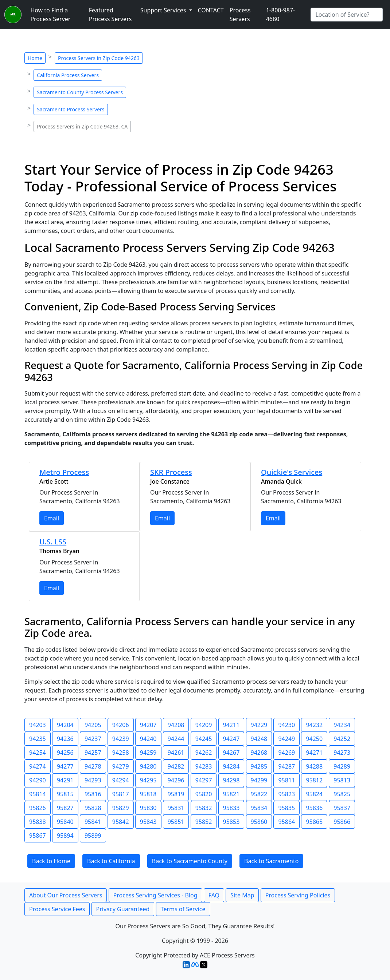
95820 (204, 794)
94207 (148, 725)
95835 (286, 808)
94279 (121, 766)
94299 (259, 780)
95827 (65, 808)
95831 (176, 808)
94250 (314, 739)
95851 (176, 822)
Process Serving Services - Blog (155, 895)
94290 (38, 780)
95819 (176, 794)
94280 (148, 766)
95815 (65, 794)
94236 (65, 739)
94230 (286, 725)
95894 (65, 836)
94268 (259, 753)
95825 (342, 794)
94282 (176, 766)
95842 (121, 822)
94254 (38, 753)
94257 (93, 753)
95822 (259, 794)
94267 (231, 753)
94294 (121, 780)
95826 (38, 808)
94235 (38, 739)
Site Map (242, 895)
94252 (342, 739)
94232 (314, 725)
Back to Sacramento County (190, 861)
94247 (231, 739)
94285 (259, 766)
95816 (93, 794)
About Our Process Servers (66, 895)
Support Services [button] (164, 10)
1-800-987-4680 (281, 15)
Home (35, 58)
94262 (204, 753)
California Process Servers (68, 75)
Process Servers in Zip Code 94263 (99, 58)
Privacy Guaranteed (123, 909)
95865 (314, 822)
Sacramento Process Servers (71, 109)
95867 (38, 836)
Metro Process (64, 472)
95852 (204, 822)
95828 (93, 808)
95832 (204, 808)
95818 (148, 794)
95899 (93, 836)
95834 (259, 808)
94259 (148, 753)
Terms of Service (183, 909)
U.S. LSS (53, 542)
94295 (148, 780)
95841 (93, 822)
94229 (259, 725)
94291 (65, 780)
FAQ (214, 895)
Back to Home (51, 861)
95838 (38, 822)
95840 (65, 822)
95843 (148, 822)
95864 (286, 822)
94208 (176, 725)
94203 (38, 725)
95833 (231, 808)
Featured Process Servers (110, 15)
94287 (286, 766)
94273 (342, 753)
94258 (121, 753)
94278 (93, 766)
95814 (38, 794)
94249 (286, 739)
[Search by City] (347, 15)
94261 (176, 753)
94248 (259, 739)
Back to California (111, 861)
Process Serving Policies (298, 895)
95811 (286, 780)
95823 (286, 794)
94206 (121, 725)
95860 (259, 822)
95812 (314, 780)
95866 (342, 822)
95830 (148, 808)
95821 (231, 794)
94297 (204, 780)
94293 (93, 780)
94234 (342, 725)
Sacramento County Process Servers (80, 92)
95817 (121, 794)
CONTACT (211, 10)
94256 (65, 753)
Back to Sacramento (271, 861)
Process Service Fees (57, 909)
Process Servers (240, 15)
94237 (93, 739)
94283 (204, 766)
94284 (231, 766)
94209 (204, 725)
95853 (231, 822)
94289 (342, 766)
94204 (65, 725)
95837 (342, 808)
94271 (314, 753)
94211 (231, 725)
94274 (38, 766)
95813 (342, 780)
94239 (121, 739)
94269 (286, 753)
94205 (93, 725)
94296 (176, 780)
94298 (231, 780)
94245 (204, 739)
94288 (314, 766)
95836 (314, 808)
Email (52, 518)
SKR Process (171, 472)
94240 (148, 739)
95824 (314, 794)
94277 (65, 766)
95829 (121, 808)
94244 (176, 739)
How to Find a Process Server (50, 15)
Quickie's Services (292, 472)
